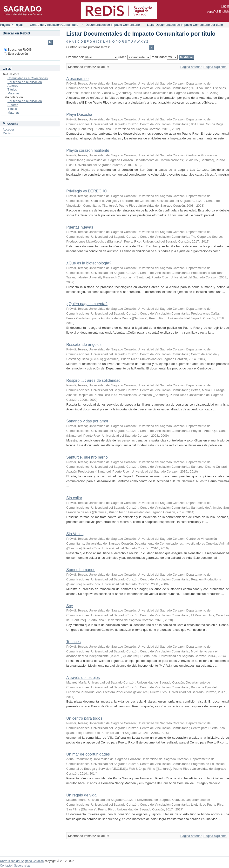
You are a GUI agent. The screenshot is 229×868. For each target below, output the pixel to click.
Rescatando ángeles (84, 345)
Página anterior (191, 67)
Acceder (8, 129)
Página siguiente (215, 67)
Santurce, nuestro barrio (87, 457)
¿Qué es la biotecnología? (89, 263)
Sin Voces (75, 534)
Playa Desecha (79, 115)
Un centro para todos (84, 718)
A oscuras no (77, 79)
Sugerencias (22, 866)
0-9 (69, 42)
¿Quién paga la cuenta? (87, 304)
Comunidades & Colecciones (28, 78)
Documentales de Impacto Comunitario (113, 25)
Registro (8, 133)
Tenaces (74, 642)
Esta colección (16, 54)
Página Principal (11, 25)
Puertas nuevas (80, 227)
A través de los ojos (83, 678)
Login (225, 6)
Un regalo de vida (81, 795)
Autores (13, 86)
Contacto (6, 866)
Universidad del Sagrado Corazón (22, 861)
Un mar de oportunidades (88, 754)
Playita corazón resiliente (88, 150)
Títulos (12, 89)
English (224, 11)
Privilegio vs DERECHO (87, 191)
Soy (70, 606)
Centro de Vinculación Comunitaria (54, 25)
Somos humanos (81, 570)
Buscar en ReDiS (18, 49)
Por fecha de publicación (25, 82)
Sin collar (74, 498)
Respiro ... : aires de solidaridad (93, 380)
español (212, 11)
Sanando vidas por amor (87, 421)
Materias (13, 93)
